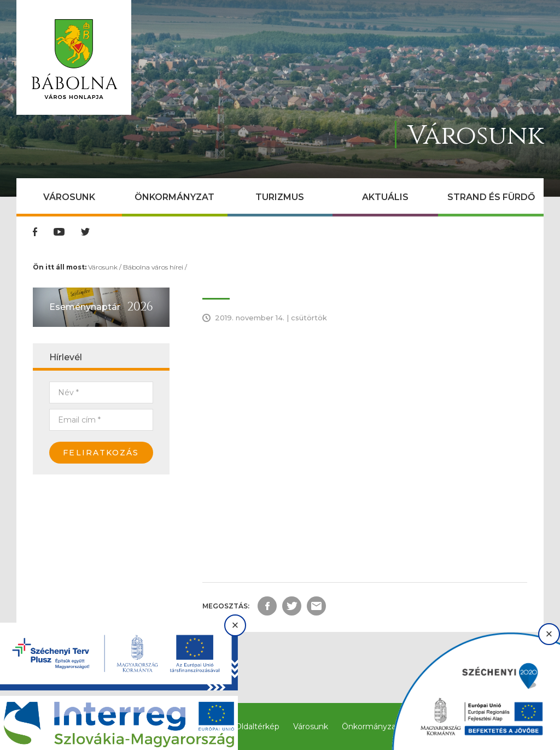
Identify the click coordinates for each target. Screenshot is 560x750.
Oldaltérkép (257, 726)
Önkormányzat (174, 197)
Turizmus (280, 197)
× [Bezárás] (235, 625)
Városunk (69, 197)
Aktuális (385, 197)
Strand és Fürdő (491, 197)
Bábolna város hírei (153, 267)
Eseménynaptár (85, 307)
